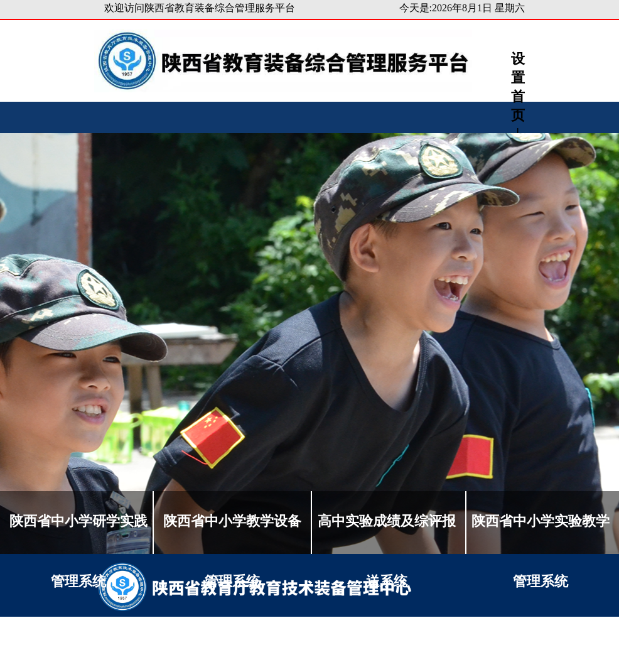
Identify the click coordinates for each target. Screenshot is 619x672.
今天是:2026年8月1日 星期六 (462, 8)
